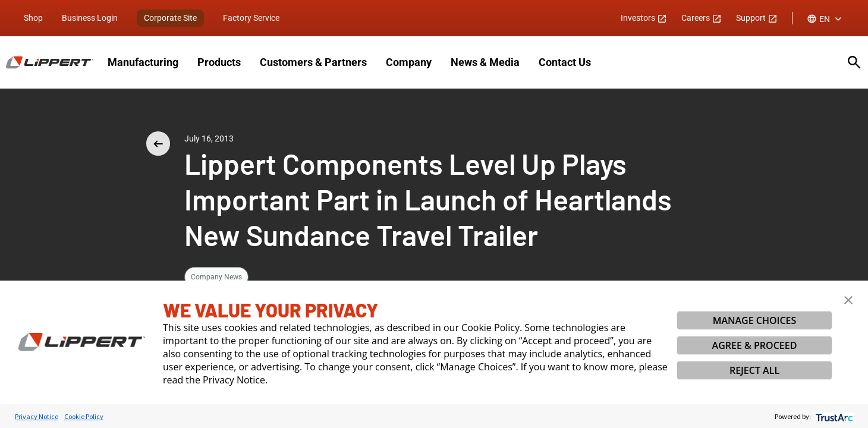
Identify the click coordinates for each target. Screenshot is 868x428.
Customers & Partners (313, 62)
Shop (33, 18)
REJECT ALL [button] (754, 370)
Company (409, 62)
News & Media (485, 62)
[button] (848, 300)
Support (757, 18)
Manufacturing (143, 62)
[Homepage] (50, 62)
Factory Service (251, 18)
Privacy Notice (37, 416)
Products (219, 62)
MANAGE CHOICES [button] (755, 320)
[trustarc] (833, 416)
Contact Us (565, 62)
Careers (702, 18)
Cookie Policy (84, 416)
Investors (644, 18)
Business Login (90, 18)
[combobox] (825, 19)
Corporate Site (170, 18)
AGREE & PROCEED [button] (755, 345)
